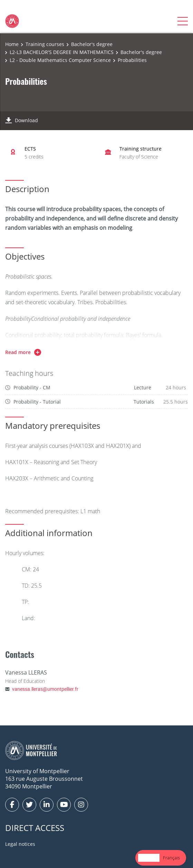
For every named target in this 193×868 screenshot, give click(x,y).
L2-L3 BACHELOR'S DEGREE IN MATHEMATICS (62, 52)
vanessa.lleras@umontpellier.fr (45, 689)
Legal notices (20, 844)
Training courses (45, 44)
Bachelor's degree (92, 44)
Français (171, 858)
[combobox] (149, 858)
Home (12, 44)
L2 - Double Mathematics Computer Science (60, 60)
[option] (171, 858)
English (149, 858)
